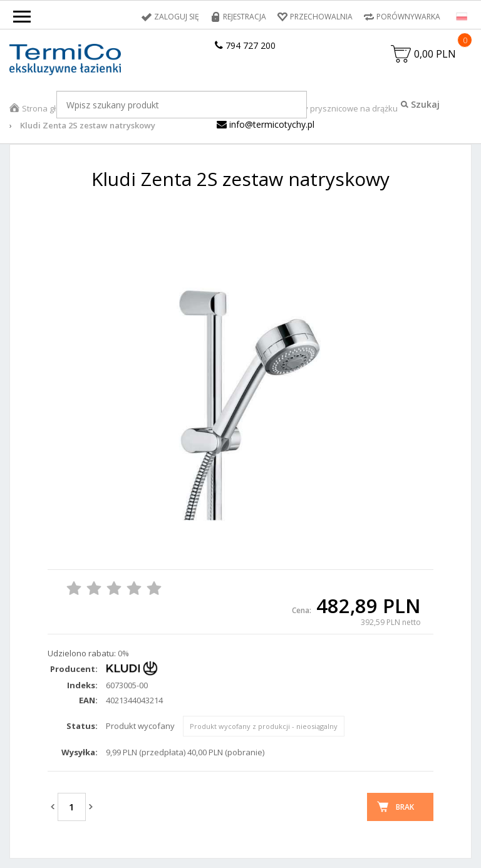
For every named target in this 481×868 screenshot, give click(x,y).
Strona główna (49, 108)
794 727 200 (245, 45)
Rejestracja (245, 17)
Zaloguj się (177, 17)
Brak (405, 807)
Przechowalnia (321, 17)
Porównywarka (408, 17)
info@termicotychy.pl (266, 124)
